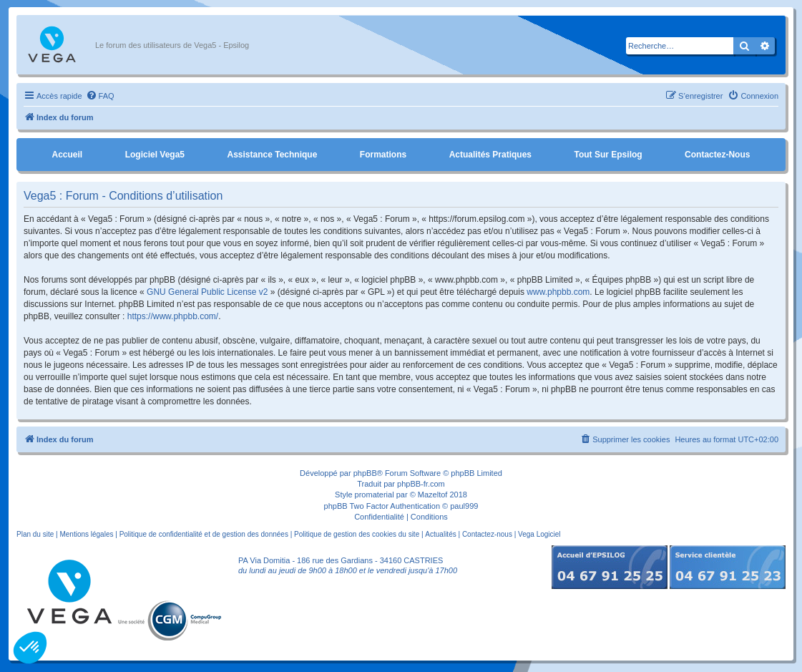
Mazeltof (433, 495)
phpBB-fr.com (421, 484)
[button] (30, 648)
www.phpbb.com (558, 292)
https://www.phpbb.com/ (173, 316)
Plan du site (35, 534)
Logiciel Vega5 (155, 155)
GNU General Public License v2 (207, 292)
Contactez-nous (717, 155)
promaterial (375, 495)
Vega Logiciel (539, 534)
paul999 (464, 506)
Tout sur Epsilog (608, 155)
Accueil (67, 155)
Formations (383, 155)
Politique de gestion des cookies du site (357, 534)
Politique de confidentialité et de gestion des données (204, 534)
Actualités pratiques (490, 155)
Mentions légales (86, 534)
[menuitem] (100, 96)
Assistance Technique (273, 155)
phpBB (365, 473)
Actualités (440, 534)
